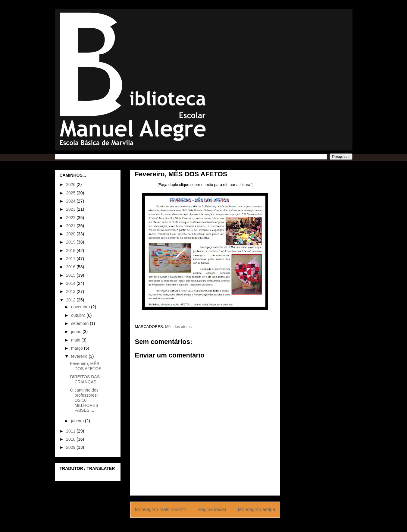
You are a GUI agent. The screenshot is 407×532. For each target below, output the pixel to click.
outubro (79, 315)
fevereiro (80, 356)
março (78, 348)
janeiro (78, 421)
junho (77, 332)
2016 (71, 267)
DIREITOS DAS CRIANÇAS (85, 379)
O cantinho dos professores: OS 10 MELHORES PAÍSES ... (84, 400)
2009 (71, 447)
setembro (80, 323)
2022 (71, 218)
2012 (71, 300)
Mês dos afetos (178, 327)
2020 (71, 234)
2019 (71, 242)
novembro (81, 307)
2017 (71, 259)
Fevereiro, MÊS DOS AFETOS (86, 366)
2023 (71, 209)
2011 (71, 431)
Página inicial (212, 510)
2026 (71, 184)
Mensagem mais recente (161, 510)
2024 (71, 201)
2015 (71, 275)
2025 (71, 193)
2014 (71, 283)
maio (76, 340)
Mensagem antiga (257, 510)
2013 (71, 291)
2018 (71, 250)
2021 (71, 226)
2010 (71, 439)
